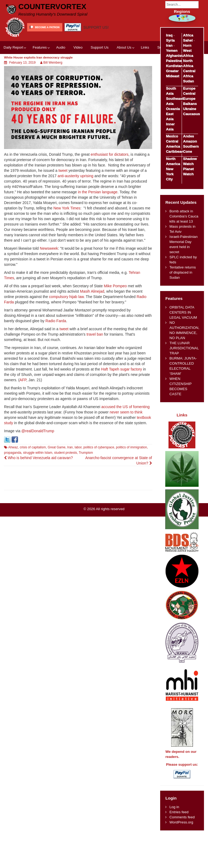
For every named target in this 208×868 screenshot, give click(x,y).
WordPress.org (181, 822)
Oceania (173, 109)
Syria (170, 40)
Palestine (174, 61)
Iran (70, 447)
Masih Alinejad (92, 291)
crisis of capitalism (33, 447)
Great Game (56, 447)
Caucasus (191, 114)
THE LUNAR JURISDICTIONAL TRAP (184, 348)
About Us (124, 47)
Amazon (190, 141)
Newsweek (49, 248)
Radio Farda (56, 321)
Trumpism (86, 453)
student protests (65, 453)
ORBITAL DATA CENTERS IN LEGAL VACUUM (183, 312)
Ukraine (190, 109)
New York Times (67, 208)
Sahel (188, 40)
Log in (174, 807)
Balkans (190, 104)
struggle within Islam (38, 453)
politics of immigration (132, 447)
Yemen (172, 51)
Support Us (100, 47)
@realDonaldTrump (38, 431)
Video (78, 47)
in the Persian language (98, 192)
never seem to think (126, 412)
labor (78, 447)
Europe (189, 88)
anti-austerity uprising (75, 176)
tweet (63, 170)
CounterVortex (52, 7)
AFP (23, 380)
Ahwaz (13, 447)
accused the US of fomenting (125, 407)
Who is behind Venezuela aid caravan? (38, 458)
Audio (61, 47)
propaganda (13, 453)
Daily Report (13, 47)
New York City (170, 174)
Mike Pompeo (115, 286)
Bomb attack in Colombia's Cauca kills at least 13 (184, 216)
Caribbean (175, 152)
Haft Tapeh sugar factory (121, 369)
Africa (188, 35)
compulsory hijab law (66, 297)
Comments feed (182, 817)
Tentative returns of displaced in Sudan (182, 272)
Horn (187, 46)
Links (145, 47)
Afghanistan (176, 56)
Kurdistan (174, 66)
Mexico (172, 136)
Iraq (169, 35)
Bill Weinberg (53, 63)
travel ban (95, 334)
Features (40, 47)
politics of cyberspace (99, 447)
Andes (189, 136)
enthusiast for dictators (110, 154)
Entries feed (179, 812)
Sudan (189, 81)
